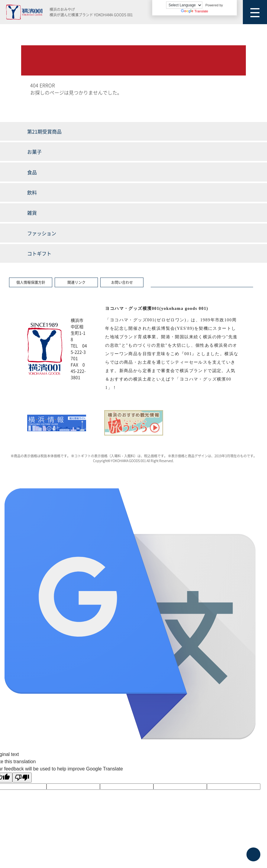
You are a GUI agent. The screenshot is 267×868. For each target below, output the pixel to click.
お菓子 (34, 152)
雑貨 (32, 213)
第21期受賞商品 (44, 131)
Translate (195, 11)
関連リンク (76, 282)
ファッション (42, 233)
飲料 (32, 192)
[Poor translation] (22, 778)
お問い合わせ (122, 282)
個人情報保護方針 (31, 282)
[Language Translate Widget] (184, 5)
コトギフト (39, 253)
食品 (32, 172)
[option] (57, 423)
